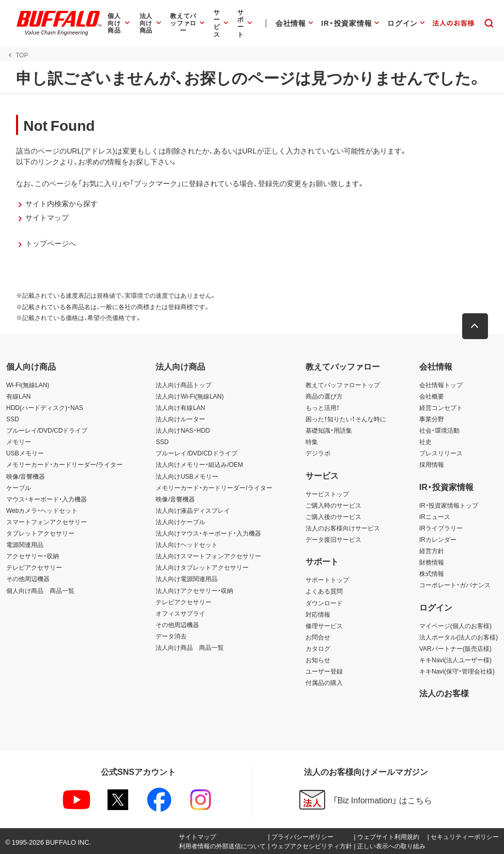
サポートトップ (327, 579)
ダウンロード (324, 603)
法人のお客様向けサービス (343, 528)
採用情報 (432, 464)
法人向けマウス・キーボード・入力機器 (208, 533)
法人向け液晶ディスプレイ (193, 510)
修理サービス (324, 626)
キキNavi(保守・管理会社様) (457, 671)
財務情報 (432, 562)
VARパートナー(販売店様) (455, 648)
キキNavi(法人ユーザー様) (455, 660)
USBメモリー (25, 453)
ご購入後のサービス (333, 516)
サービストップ (327, 494)
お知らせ (318, 660)
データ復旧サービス (333, 539)
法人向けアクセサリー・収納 (194, 590)
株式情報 (432, 573)
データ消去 (171, 636)
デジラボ (318, 453)
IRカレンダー (438, 539)
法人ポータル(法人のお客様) (459, 637)
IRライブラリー (441, 528)
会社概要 (432, 396)
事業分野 (432, 419)
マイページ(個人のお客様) (455, 626)
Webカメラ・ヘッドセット (42, 510)
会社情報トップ (441, 385)
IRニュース (435, 516)
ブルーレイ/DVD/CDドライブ (47, 430)
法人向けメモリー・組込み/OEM (199, 464)
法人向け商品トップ (184, 385)
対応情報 (318, 614)
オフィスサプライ (180, 613)
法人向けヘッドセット (187, 544)
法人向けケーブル (180, 522)
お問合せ (318, 637)
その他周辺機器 (28, 578)
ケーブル (19, 487)
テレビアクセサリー (34, 567)
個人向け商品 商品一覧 (40, 590)
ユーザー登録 (324, 671)
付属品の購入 (324, 682)
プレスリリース (441, 453)
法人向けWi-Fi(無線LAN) (189, 396)
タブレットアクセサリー (40, 533)
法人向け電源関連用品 (187, 578)
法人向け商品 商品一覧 (190, 647)
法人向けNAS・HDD (183, 430)
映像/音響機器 (26, 476)
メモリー (19, 441)
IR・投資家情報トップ (449, 505)
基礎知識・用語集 (329, 430)
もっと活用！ (323, 407)
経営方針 (432, 551)
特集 (312, 441)
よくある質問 (324, 591)
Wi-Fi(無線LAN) (28, 385)
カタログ (318, 648)
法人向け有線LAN (180, 407)
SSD (13, 419)
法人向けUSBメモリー (187, 476)
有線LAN (18, 396)
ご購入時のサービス (333, 505)
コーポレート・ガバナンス (455, 585)
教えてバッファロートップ (343, 385)
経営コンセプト (441, 407)
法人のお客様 (444, 693)
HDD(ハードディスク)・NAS (45, 407)
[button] (476, 326)
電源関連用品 (25, 544)
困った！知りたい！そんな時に (346, 419)
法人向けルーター (180, 419)
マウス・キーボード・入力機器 (47, 499)
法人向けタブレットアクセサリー (202, 567)
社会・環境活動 (439, 430)
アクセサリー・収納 (33, 556)
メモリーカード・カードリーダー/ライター (64, 464)
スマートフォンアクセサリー (47, 522)
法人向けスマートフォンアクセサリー (208, 556)
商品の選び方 (324, 396)
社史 (425, 441)
